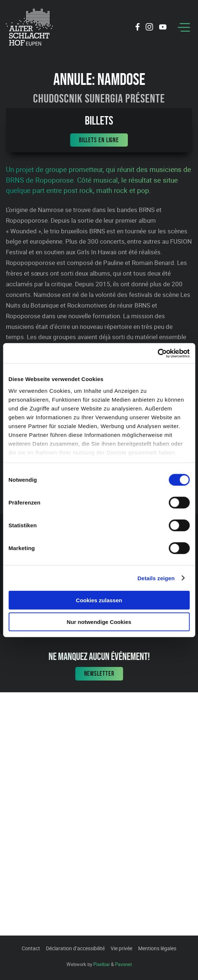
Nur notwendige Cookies (99, 622)
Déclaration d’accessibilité (75, 948)
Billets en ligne (99, 140)
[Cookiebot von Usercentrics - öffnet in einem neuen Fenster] (157, 353)
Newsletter (99, 674)
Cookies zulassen (99, 600)
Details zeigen (156, 578)
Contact (31, 948)
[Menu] (184, 27)
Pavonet (123, 964)
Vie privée (121, 948)
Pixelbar (102, 964)
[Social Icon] (138, 28)
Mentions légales (157, 948)
